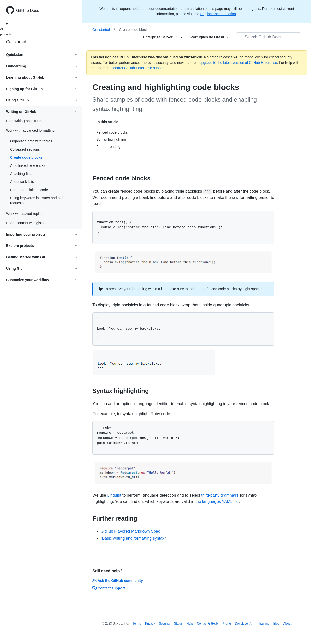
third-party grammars (220, 495)
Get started (16, 42)
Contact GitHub (207, 624)
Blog (276, 624)
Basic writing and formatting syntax (133, 538)
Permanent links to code (29, 190)
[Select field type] (163, 37)
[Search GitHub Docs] (269, 37)
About (287, 624)
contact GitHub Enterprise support (138, 68)
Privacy (150, 624)
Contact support (109, 588)
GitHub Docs (28, 11)
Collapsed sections (25, 149)
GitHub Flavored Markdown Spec (130, 531)
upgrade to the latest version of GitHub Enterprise (238, 63)
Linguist (114, 495)
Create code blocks (26, 157)
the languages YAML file (217, 501)
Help (190, 624)
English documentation (218, 14)
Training (264, 624)
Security (164, 624)
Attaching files (21, 174)
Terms (137, 624)
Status (178, 624)
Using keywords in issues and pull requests (37, 200)
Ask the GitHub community (118, 581)
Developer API (245, 624)
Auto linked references (28, 165)
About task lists (22, 182)
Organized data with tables (31, 141)
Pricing (226, 624)
